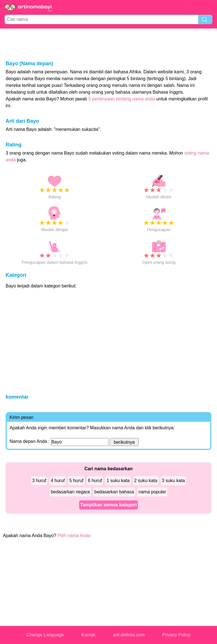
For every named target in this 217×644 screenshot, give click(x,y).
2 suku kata (146, 481)
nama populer (152, 492)
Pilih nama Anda (74, 536)
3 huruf (39, 481)
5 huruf (76, 481)
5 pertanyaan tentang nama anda (122, 99)
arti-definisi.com (129, 635)
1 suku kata (118, 481)
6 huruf (95, 481)
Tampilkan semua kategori (108, 505)
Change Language (45, 635)
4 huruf (58, 481)
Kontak (88, 635)
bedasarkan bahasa (114, 492)
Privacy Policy (176, 635)
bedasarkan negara (70, 492)
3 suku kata (173, 481)
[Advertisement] (108, 44)
